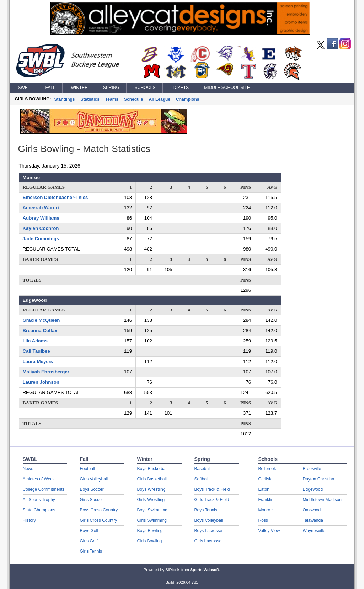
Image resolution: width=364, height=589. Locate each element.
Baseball (203, 469)
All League (159, 99)
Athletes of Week (39, 479)
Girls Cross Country (99, 520)
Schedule (133, 99)
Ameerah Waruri (41, 208)
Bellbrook (267, 469)
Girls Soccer (92, 500)
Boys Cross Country (99, 510)
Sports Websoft (205, 570)
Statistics (90, 99)
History (29, 520)
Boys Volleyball (209, 520)
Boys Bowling (150, 531)
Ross (263, 520)
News (28, 469)
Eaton (264, 489)
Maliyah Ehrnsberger (46, 372)
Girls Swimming (152, 520)
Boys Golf (89, 531)
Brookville (312, 469)
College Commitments (44, 489)
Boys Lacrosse (208, 531)
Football (88, 469)
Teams (112, 99)
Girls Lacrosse (208, 541)
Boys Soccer (92, 489)
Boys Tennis (206, 510)
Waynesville (314, 531)
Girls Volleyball (94, 479)
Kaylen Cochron (41, 228)
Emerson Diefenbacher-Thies (55, 197)
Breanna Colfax (40, 330)
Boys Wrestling (151, 489)
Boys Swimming (152, 510)
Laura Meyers (38, 361)
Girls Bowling (150, 541)
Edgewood (313, 489)
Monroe (266, 510)
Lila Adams (35, 341)
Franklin (266, 500)
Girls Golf (89, 541)
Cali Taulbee (36, 351)
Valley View (269, 531)
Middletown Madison (322, 500)
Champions (188, 99)
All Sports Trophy (39, 500)
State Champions (39, 510)
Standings (65, 99)
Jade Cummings (41, 239)
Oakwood (312, 510)
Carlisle (266, 479)
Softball (202, 479)
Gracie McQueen (41, 320)
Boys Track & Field (212, 489)
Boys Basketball (152, 469)
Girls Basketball (152, 479)
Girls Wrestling (151, 500)
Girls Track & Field (212, 500)
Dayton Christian (319, 479)
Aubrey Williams (41, 218)
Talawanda (313, 520)
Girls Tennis (91, 551)
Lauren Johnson (41, 382)
